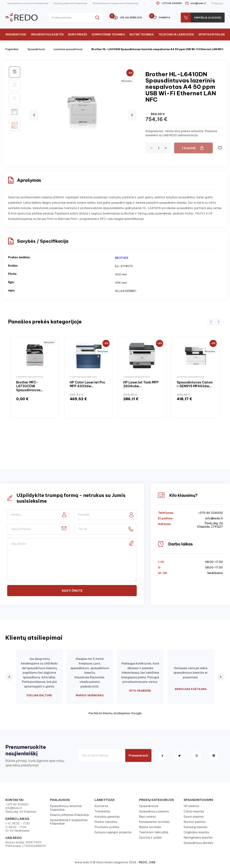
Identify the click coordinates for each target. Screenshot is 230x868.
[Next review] (221, 677)
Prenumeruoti (138, 755)
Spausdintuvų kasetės (47, 35)
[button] (34, 115)
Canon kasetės (194, 811)
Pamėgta (161, 18)
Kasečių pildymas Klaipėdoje (70, 3)
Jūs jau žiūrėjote (127, 18)
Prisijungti (217, 3)
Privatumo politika (107, 827)
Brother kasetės (195, 822)
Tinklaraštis (102, 811)
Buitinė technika (142, 35)
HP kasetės (191, 806)
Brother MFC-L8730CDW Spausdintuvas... (30, 386)
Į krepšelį (189, 148)
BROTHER (122, 258)
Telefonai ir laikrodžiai (176, 35)
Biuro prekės (78, 35)
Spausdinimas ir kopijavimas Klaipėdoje (115, 3)
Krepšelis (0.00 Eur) (208, 18)
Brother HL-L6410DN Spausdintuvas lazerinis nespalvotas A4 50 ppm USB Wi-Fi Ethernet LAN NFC (157, 49)
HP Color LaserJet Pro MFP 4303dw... (87, 384)
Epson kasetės (194, 817)
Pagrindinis (12, 49)
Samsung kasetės (195, 827)
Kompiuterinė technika (108, 35)
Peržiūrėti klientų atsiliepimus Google (115, 713)
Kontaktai (101, 806)
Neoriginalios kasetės (198, 837)
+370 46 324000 (171, 3)
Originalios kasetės (196, 832)
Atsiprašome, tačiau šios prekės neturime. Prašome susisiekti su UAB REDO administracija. (181, 133)
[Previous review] (9, 677)
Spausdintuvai (16, 35)
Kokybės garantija (107, 817)
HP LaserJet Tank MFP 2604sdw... (141, 384)
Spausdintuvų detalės (198, 843)
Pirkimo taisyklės (106, 822)
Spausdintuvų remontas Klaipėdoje (28, 3)
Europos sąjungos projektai (113, 832)
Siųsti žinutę (72, 591)
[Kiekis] (159, 148)
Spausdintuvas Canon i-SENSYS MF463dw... (195, 384)
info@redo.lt (198, 3)
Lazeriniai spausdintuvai (68, 49)
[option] (35, 378)
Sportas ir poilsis (212, 35)
